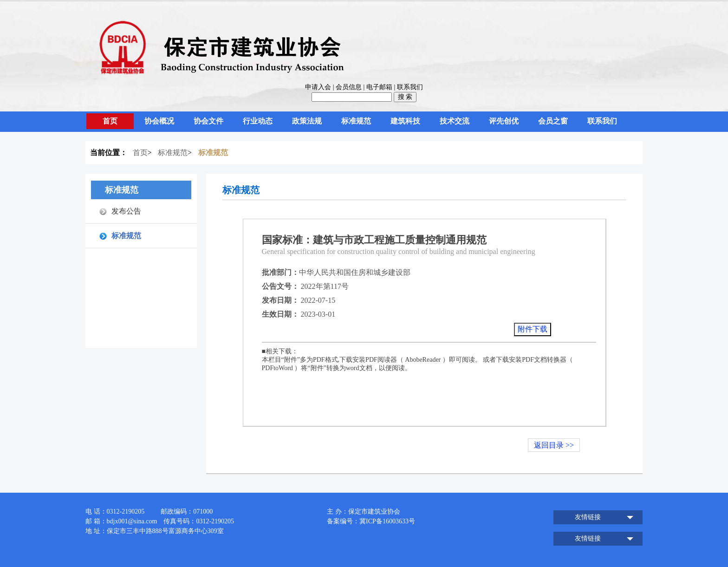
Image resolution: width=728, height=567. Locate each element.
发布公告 (126, 211)
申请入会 (318, 87)
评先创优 (504, 121)
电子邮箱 (379, 87)
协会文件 (208, 121)
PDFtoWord (277, 368)
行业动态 (258, 121)
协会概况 (159, 121)
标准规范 (356, 121)
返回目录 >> (554, 445)
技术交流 (455, 121)
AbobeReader (423, 360)
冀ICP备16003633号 (387, 521)
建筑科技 (405, 121)
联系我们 (410, 87)
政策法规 (307, 121)
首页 (110, 121)
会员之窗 (553, 121)
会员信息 (349, 87)
